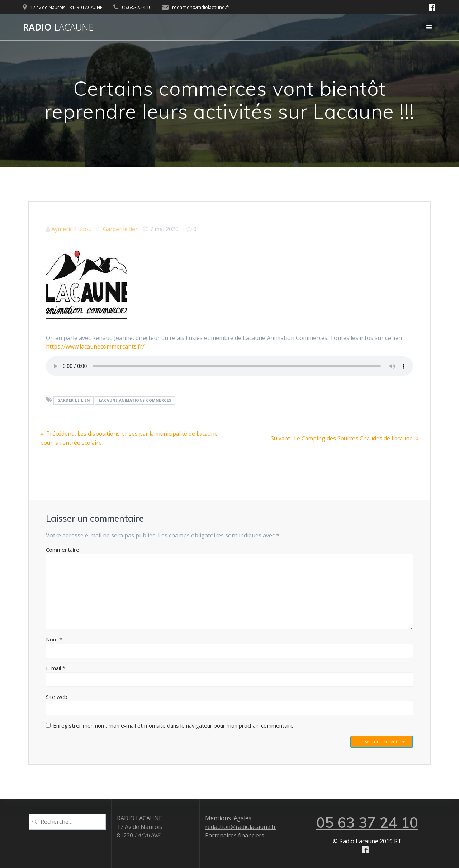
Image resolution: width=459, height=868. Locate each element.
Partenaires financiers (235, 835)
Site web (57, 696)
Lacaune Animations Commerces (135, 400)
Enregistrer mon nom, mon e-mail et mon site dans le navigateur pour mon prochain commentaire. (174, 725)
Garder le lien (121, 229)
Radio (58, 27)
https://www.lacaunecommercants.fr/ (95, 346)
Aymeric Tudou (72, 229)
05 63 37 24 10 (367, 822)
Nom (54, 639)
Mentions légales (228, 818)
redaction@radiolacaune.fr (241, 827)
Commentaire (63, 549)
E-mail (56, 668)
